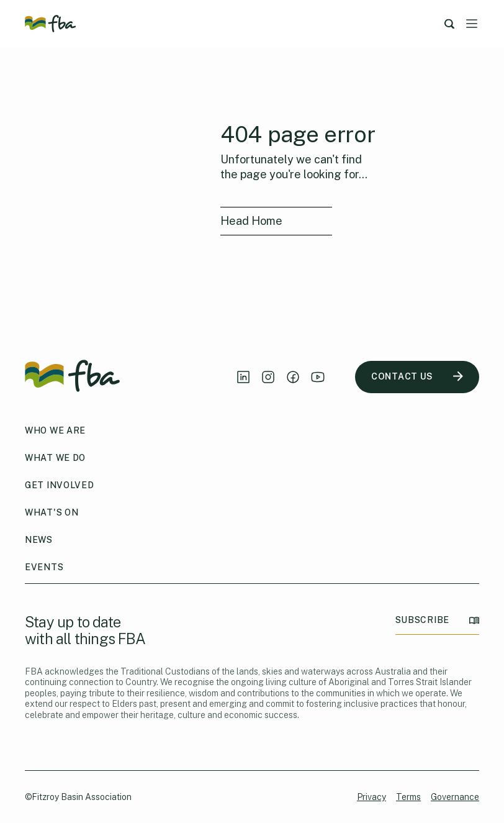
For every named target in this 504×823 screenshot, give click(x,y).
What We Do (55, 458)
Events (44, 567)
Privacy (371, 797)
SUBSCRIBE (437, 620)
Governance (455, 797)
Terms (408, 797)
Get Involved (59, 485)
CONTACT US (417, 377)
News (39, 540)
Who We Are (55, 430)
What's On (52, 512)
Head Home (251, 221)
